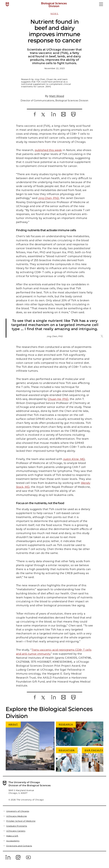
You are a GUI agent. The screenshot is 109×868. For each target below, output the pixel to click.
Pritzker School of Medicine (21, 821)
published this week (48, 150)
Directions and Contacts (19, 846)
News (54, 14)
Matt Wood (57, 96)
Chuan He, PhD (58, 399)
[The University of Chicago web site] (7, 4)
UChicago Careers (16, 831)
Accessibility (13, 841)
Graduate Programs (17, 826)
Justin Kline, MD (74, 459)
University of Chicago (18, 811)
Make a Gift (12, 836)
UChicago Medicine (16, 816)
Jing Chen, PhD (49, 198)
